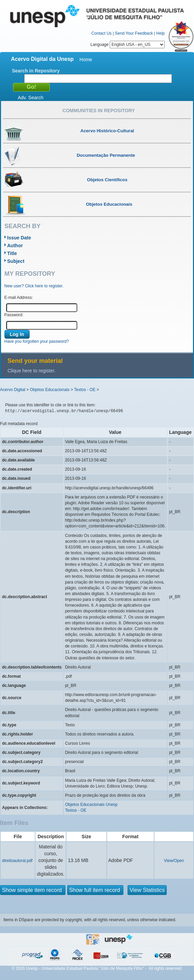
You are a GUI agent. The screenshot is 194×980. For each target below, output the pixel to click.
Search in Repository (36, 71)
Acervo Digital (13, 390)
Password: (14, 315)
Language (128, 45)
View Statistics (147, 890)
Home (86, 60)
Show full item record (95, 890)
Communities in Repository (99, 111)
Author (15, 246)
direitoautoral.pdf (17, 861)
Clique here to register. (32, 371)
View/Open (174, 861)
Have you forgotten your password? (37, 341)
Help (160, 33)
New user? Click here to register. (34, 286)
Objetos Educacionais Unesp (91, 805)
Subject (16, 261)
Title (12, 253)
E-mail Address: (19, 298)
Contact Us (101, 33)
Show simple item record (33, 890)
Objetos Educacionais (50, 390)
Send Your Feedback (134, 33)
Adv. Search (31, 98)
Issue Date (19, 238)
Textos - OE (85, 390)
